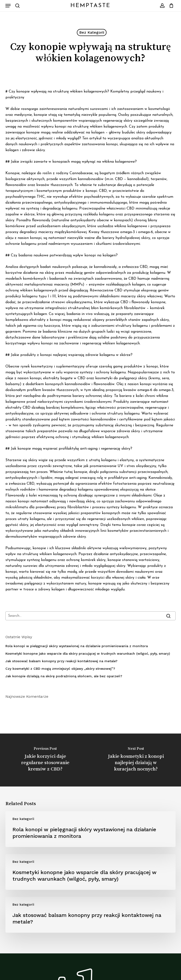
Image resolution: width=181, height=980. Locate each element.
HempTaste (90, 6)
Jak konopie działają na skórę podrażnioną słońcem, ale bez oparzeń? (64, 676)
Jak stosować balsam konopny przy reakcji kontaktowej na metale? (61, 661)
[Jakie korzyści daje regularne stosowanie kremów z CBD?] (45, 760)
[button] (8, 6)
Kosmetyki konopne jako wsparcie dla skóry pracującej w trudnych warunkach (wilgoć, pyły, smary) (88, 653)
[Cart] (170, 6)
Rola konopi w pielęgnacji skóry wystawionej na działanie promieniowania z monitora (77, 646)
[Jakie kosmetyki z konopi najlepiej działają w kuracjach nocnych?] (136, 760)
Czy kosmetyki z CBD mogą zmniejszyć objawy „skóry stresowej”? (60, 669)
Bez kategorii (92, 32)
